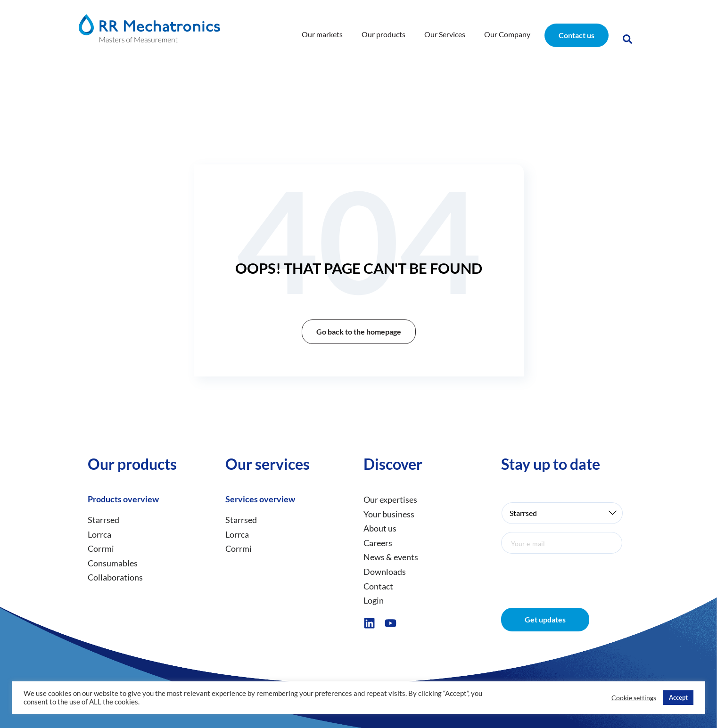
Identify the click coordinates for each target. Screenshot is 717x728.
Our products (383, 34)
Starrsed (103, 520)
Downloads (385, 572)
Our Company (507, 34)
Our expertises (390, 499)
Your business (389, 514)
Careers (378, 543)
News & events (391, 557)
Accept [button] (678, 697)
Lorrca (99, 534)
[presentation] (573, 574)
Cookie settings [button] (634, 698)
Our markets (322, 34)
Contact (378, 586)
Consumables (113, 563)
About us (380, 528)
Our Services (445, 34)
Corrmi (101, 548)
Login (374, 600)
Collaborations (115, 578)
